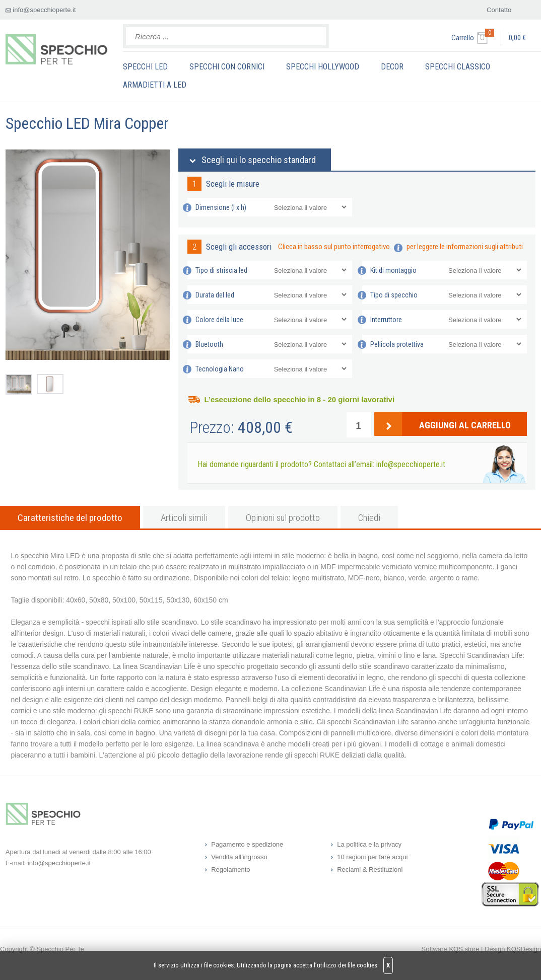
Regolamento (230, 870)
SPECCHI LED (145, 67)
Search (315, 36)
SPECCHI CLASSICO (458, 67)
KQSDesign (524, 949)
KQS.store (464, 949)
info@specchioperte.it (44, 10)
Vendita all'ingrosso (239, 857)
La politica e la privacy (369, 844)
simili (184, 518)
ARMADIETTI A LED (155, 85)
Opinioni (283, 518)
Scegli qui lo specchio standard (259, 160)
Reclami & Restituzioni (370, 870)
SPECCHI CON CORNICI (227, 67)
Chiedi (369, 518)
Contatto (499, 10)
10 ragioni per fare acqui (372, 857)
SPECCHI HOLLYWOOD (323, 67)
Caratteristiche (70, 518)
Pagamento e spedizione (247, 844)
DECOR (392, 67)
